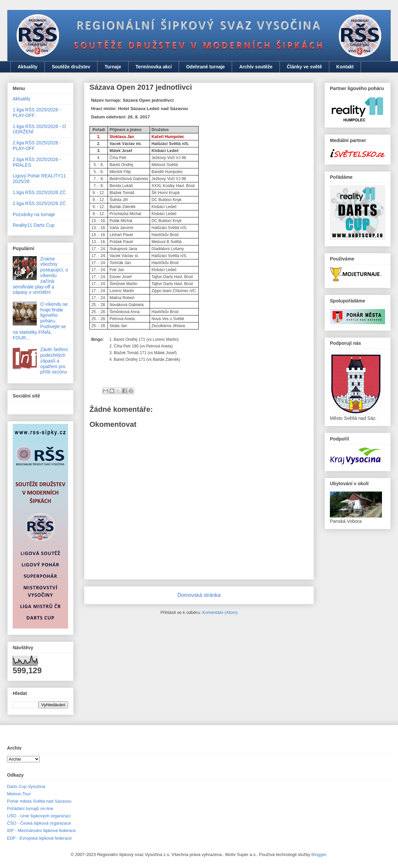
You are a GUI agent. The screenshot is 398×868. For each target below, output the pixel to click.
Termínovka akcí (154, 67)
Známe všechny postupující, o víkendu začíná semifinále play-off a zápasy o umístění (40, 276)
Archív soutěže (256, 67)
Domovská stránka (199, 595)
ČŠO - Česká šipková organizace (39, 823)
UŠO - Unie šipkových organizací (39, 816)
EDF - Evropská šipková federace (39, 838)
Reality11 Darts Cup (34, 225)
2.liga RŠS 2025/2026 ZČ (39, 203)
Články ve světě (304, 67)
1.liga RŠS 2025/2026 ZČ (39, 192)
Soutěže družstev (71, 67)
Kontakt (345, 67)
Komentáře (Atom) (220, 612)
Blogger (319, 854)
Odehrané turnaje (205, 67)
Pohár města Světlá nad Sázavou (39, 801)
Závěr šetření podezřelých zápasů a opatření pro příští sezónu (54, 361)
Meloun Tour (19, 794)
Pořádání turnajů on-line (30, 808)
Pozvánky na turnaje (34, 214)
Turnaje (113, 67)
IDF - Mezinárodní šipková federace (41, 830)
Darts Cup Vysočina (26, 786)
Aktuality (28, 67)
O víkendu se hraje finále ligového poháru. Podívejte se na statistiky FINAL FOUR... (40, 321)
